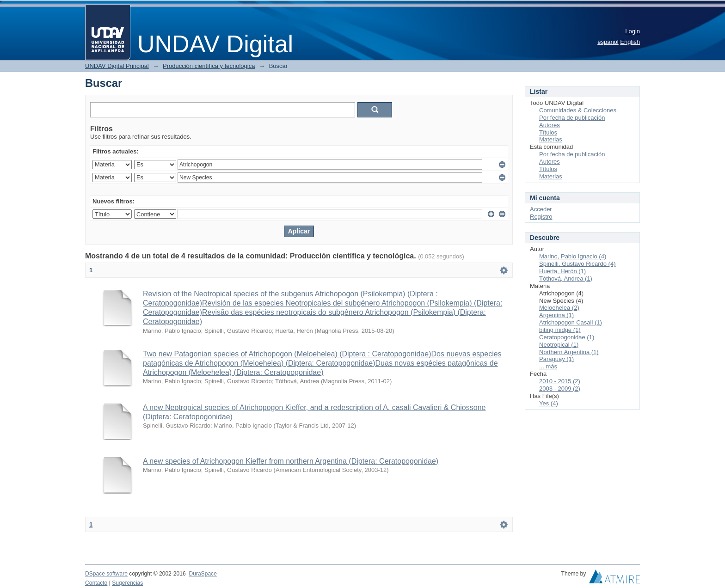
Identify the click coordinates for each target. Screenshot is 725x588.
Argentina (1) (556, 315)
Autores (550, 125)
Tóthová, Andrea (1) (566, 279)
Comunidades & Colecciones (578, 110)
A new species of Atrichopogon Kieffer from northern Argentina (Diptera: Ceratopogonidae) (291, 461)
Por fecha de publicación (572, 118)
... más (548, 366)
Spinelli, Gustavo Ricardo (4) (577, 264)
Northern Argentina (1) (569, 352)
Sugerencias (127, 583)
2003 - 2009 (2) (560, 389)
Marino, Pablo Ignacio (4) (573, 256)
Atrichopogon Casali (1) (571, 322)
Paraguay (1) (556, 359)
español (608, 42)
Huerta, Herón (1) (562, 271)
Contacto (96, 583)
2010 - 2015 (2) (560, 381)
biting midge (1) (560, 330)
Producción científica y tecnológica (209, 66)
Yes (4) (549, 403)
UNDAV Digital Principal (117, 66)
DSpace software (106, 574)
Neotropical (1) (559, 345)
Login (633, 31)
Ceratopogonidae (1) (567, 337)
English (630, 42)
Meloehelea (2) (559, 308)
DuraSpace (203, 574)
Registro (541, 217)
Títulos (548, 132)
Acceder (541, 209)
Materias (551, 139)
